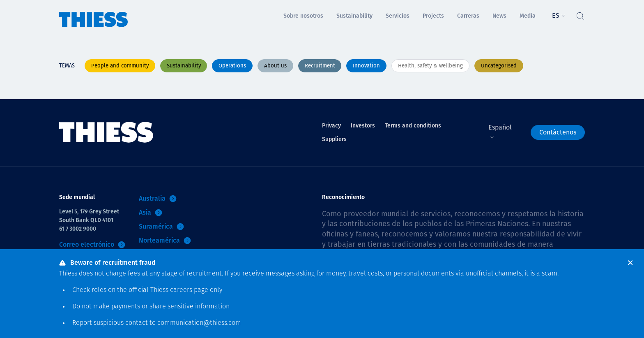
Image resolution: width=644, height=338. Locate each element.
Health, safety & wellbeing (430, 66)
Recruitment (320, 66)
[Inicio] (94, 14)
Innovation (366, 66)
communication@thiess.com (199, 323)
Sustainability (184, 66)
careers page (189, 290)
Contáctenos (558, 132)
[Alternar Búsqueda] (580, 14)
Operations (232, 66)
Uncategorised (499, 66)
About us (275, 66)
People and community (120, 66)
